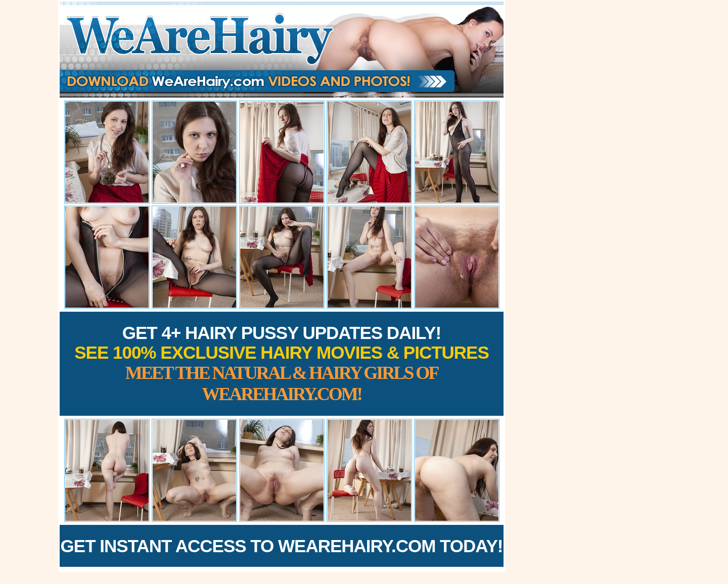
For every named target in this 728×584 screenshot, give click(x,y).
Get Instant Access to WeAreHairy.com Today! (282, 546)
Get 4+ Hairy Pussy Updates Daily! (282, 363)
